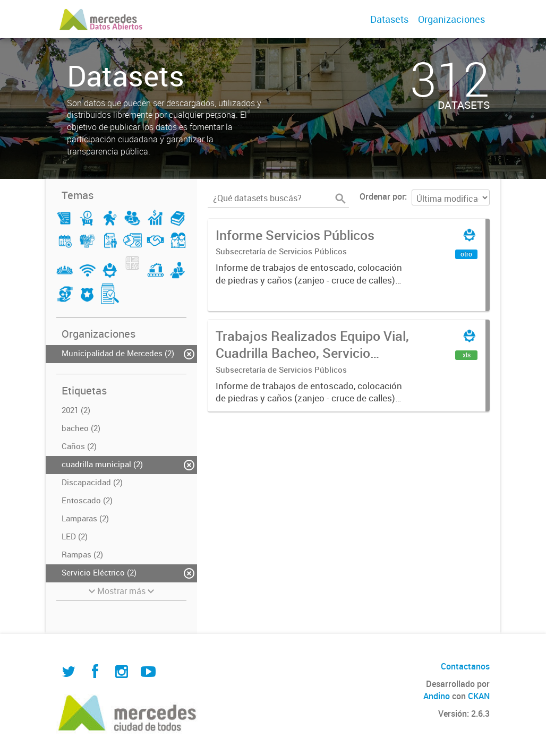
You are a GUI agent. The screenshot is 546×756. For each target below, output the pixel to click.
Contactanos (465, 666)
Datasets (389, 19)
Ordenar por (382, 196)
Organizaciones (451, 19)
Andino (437, 696)
